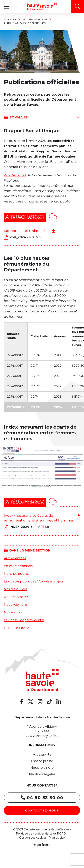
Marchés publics (17, 574)
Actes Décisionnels (18, 566)
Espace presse (42, 761)
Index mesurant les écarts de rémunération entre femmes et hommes (39, 518)
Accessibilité (42, 754)
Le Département (35, 19)
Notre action (14, 612)
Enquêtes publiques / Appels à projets (34, 581)
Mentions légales (42, 774)
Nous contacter (16, 597)
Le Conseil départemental (24, 620)
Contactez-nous (42, 810)
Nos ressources (16, 589)
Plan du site (57, 838)
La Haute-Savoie (17, 628)
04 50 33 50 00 (42, 798)
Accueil (10, 19)
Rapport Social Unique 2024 (27, 231)
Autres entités (15, 558)
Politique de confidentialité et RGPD (41, 834)
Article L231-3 (15, 175)
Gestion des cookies (33, 838)
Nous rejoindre (15, 605)
